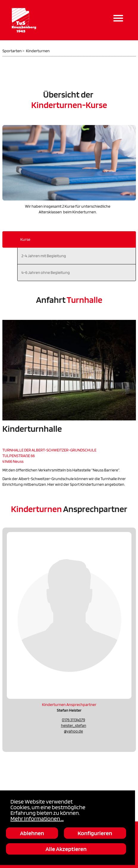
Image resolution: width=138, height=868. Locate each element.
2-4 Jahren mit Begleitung (44, 256)
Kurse (25, 239)
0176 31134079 (73, 720)
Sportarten (12, 51)
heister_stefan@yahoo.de (74, 728)
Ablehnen (32, 833)
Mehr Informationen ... (37, 818)
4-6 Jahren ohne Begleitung (46, 272)
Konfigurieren (95, 833)
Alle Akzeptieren (66, 849)
